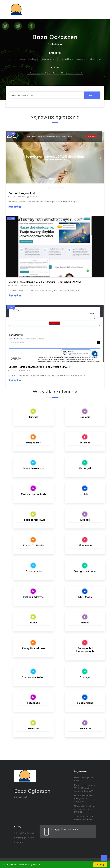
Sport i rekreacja (34, 468)
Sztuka (85, 494)
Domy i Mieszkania (34, 648)
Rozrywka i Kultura (34, 677)
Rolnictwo (34, 728)
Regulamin (19, 842)
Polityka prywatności (24, 838)
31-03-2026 (33, 197)
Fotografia (81, 59)
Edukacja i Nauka (48, 59)
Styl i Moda (85, 597)
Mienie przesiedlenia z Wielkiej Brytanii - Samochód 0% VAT (45, 282)
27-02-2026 (25, 370)
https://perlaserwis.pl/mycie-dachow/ (43, 73)
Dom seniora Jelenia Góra (24, 193)
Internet (13, 59)
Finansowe (85, 545)
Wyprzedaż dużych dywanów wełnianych (85, 818)
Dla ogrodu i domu (85, 571)
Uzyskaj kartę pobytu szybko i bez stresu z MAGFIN (40, 367)
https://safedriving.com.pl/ (71, 73)
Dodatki (85, 520)
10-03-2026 (36, 285)
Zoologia (85, 417)
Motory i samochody (28, 59)
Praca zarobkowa (66, 59)
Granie (85, 623)
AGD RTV (85, 728)
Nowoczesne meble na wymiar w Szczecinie (84, 799)
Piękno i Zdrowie (17, 197)
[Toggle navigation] (100, 10)
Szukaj (92, 95)
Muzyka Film (34, 443)
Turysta (34, 417)
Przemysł (85, 468)
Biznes (13, 370)
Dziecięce (85, 677)
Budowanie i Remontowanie (85, 650)
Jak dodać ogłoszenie (25, 833)
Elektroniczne (95, 59)
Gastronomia (34, 571)
